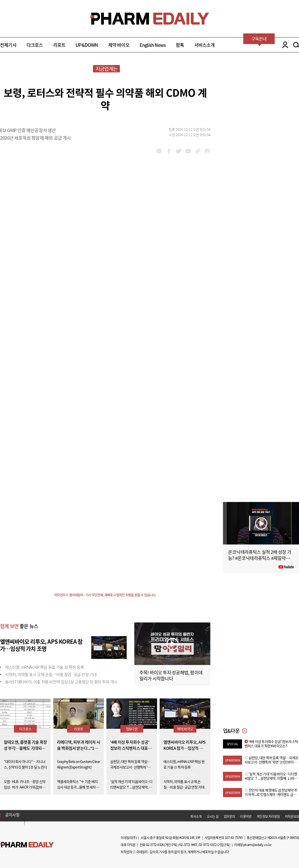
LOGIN (284, 45)
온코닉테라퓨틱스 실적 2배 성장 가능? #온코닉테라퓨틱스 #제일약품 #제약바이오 (260, 558)
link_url (198, 151)
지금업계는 (106, 69)
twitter (179, 151)
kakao (159, 151)
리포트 (59, 45)
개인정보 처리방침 (268, 816)
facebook (169, 151)
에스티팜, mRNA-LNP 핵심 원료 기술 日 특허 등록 (44, 667)
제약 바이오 (119, 45)
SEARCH (296, 45)
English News (153, 45)
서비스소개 (205, 45)
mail (188, 151)
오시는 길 (213, 816)
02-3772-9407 (188, 845)
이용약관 (246, 816)
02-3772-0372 (208, 845)
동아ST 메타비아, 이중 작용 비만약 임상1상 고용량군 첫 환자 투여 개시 (61, 682)
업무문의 (229, 816)
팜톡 (180, 45)
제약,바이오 (185, 729)
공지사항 (12, 815)
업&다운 (132, 729)
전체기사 (8, 45)
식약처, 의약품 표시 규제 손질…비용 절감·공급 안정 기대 (51, 674)
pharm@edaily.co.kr (257, 845)
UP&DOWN (87, 45)
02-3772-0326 (155, 845)
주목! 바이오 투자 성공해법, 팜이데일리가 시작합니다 (171, 675)
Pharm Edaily (27, 845)
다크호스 (35, 45)
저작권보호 (292, 816)
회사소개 (196, 816)
